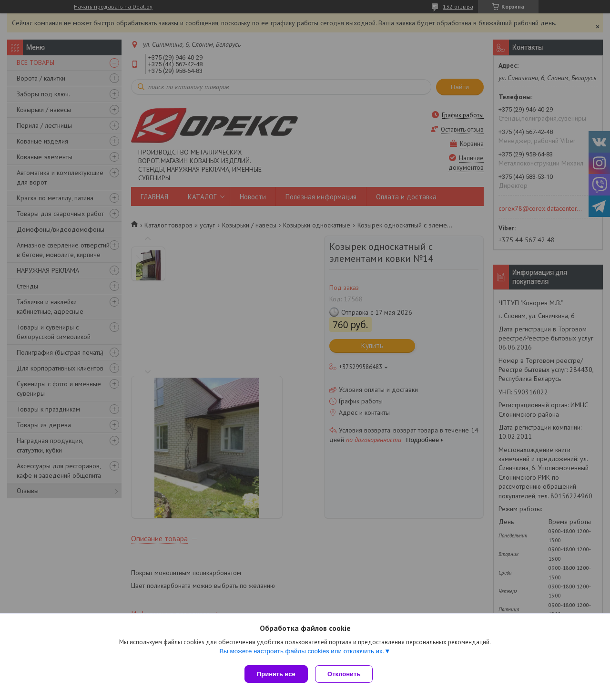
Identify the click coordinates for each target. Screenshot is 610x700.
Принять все (276, 674)
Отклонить (346, 674)
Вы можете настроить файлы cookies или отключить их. (302, 653)
